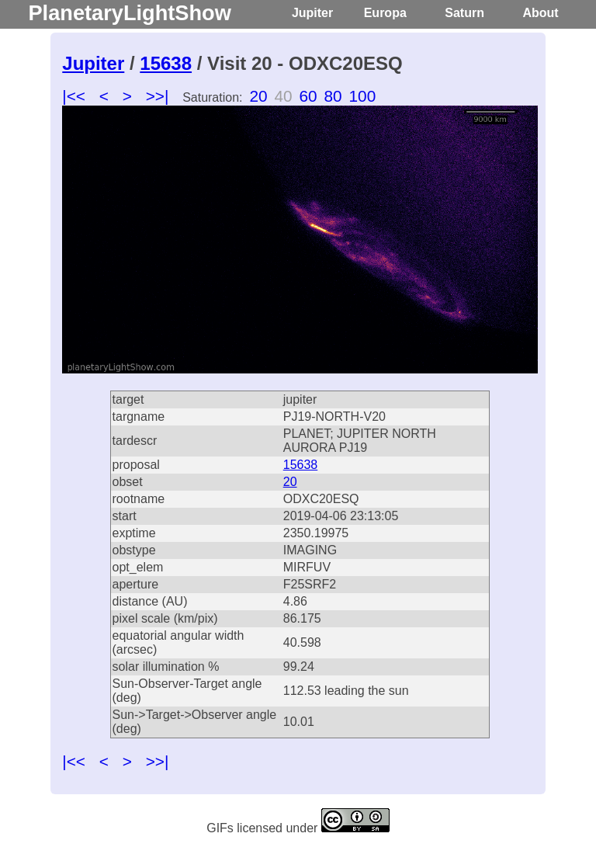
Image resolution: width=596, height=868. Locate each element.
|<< (74, 96)
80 (333, 96)
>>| (158, 96)
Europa (385, 13)
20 (258, 96)
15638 (166, 63)
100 (363, 96)
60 (308, 96)
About (540, 13)
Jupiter (312, 13)
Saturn (464, 13)
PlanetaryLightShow (129, 13)
